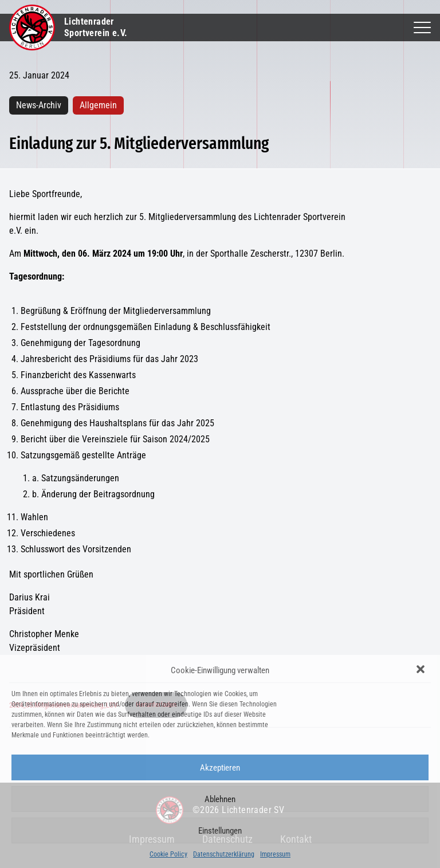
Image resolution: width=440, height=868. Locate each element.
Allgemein (98, 105)
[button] (422, 670)
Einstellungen (220, 831)
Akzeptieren (220, 768)
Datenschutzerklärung (224, 854)
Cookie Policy (168, 854)
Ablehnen (220, 799)
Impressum (275, 854)
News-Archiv (39, 105)
